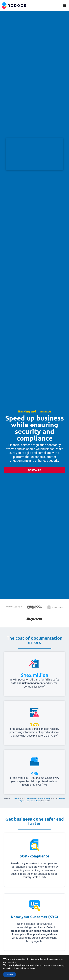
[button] (64, 6)
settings (31, 968)
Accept (10, 974)
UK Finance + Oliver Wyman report (38, 799)
